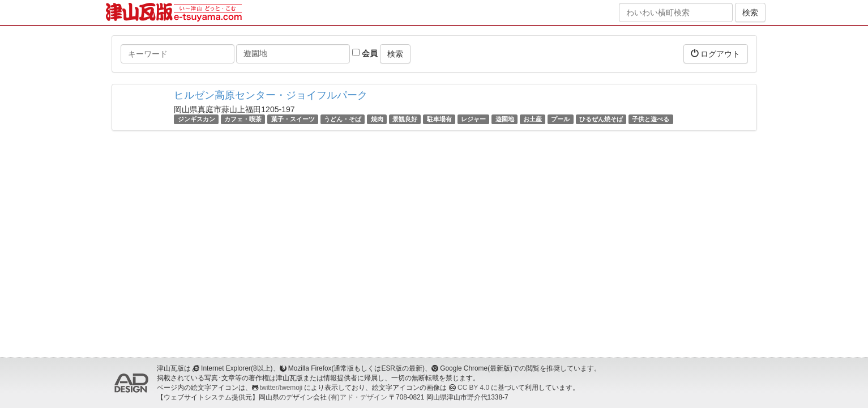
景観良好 (405, 119)
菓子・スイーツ (293, 119)
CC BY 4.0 (473, 388)
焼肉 (377, 119)
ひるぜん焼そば (601, 119)
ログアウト (716, 54)
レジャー (473, 119)
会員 (365, 53)
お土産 (533, 119)
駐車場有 (439, 119)
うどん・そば (343, 119)
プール (560, 119)
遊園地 (505, 119)
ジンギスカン (196, 119)
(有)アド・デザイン (358, 397)
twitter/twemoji (281, 388)
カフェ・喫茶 (243, 119)
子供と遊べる (651, 119)
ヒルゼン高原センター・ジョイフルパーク (271, 95)
